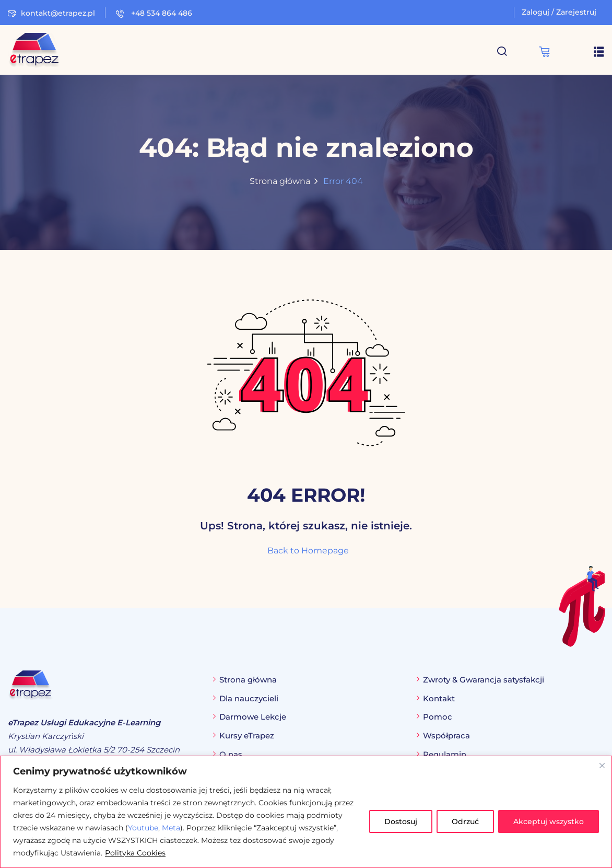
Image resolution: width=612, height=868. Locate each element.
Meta (171, 828)
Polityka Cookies (135, 853)
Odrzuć (465, 821)
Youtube (143, 828)
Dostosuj (401, 821)
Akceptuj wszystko (549, 821)
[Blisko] (602, 766)
